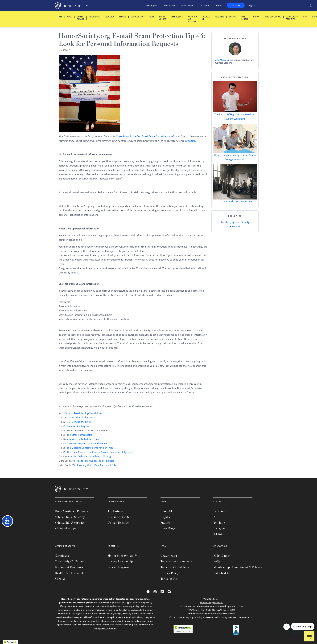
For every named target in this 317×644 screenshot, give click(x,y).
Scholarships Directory (70, 517)
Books (151, 17)
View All (60, 579)
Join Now (236, 5)
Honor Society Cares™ (123, 556)
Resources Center (119, 517)
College (233, 17)
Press (305, 17)
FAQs (217, 561)
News (70, 17)
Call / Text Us (222, 573)
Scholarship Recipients (292, 18)
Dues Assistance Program (71, 511)
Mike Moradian (169, 137)
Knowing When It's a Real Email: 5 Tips (97, 465)
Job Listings (115, 511)
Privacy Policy (170, 573)
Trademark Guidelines (175, 567)
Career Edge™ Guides (69, 561)
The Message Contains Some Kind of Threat (91, 448)
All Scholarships (66, 528)
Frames (165, 523)
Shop (218, 6)
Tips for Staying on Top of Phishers (95, 461)
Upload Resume (118, 523)
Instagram (220, 528)
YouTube (219, 523)
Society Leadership (120, 561)
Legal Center (169, 556)
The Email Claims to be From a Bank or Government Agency (99, 452)
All (61, 17)
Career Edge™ (151, 6)
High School (245, 18)
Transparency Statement (176, 561)
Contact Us (248, 617)
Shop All (166, 511)
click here (190, 141)
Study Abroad (163, 18)
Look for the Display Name (81, 418)
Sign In (252, 6)
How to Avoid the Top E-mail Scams (84, 413)
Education (110, 17)
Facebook (235, 227)
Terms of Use (169, 579)
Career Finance (80, 18)
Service (123, 17)
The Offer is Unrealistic (79, 435)
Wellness (220, 17)
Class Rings (168, 528)
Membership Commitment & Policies (238, 567)
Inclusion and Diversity (192, 19)
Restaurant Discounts (69, 567)
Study (256, 17)
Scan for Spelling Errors (80, 426)
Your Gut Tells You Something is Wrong (89, 457)
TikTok (218, 534)
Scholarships (187, 6)
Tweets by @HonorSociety (235, 222)
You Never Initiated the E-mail (83, 439)
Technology (177, 17)
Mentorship (169, 6)
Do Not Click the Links (79, 422)
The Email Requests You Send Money (87, 444)
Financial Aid (206, 18)
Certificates (62, 556)
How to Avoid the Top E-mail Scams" (137, 137)
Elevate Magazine (119, 567)
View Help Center (211, 599)
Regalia (165, 517)
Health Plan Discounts (70, 573)
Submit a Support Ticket (211, 603)
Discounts (205, 6)
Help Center (221, 556)
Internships (94, 17)
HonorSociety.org (272, 17)
